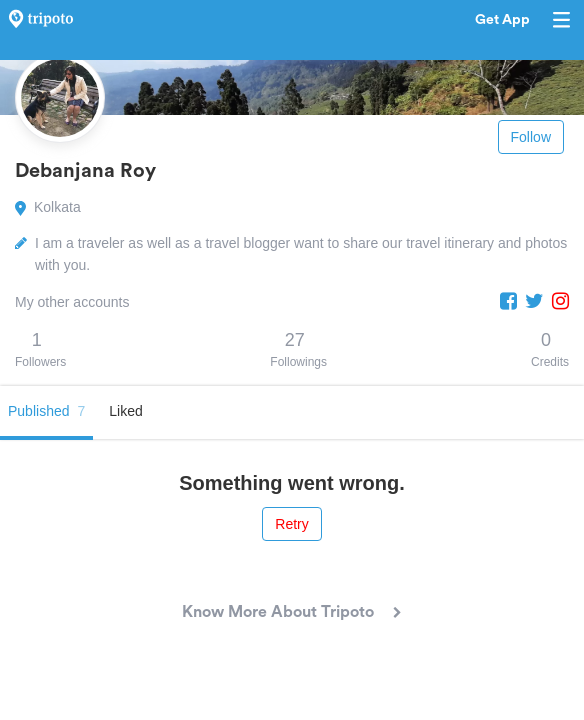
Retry (291, 524)
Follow (531, 137)
